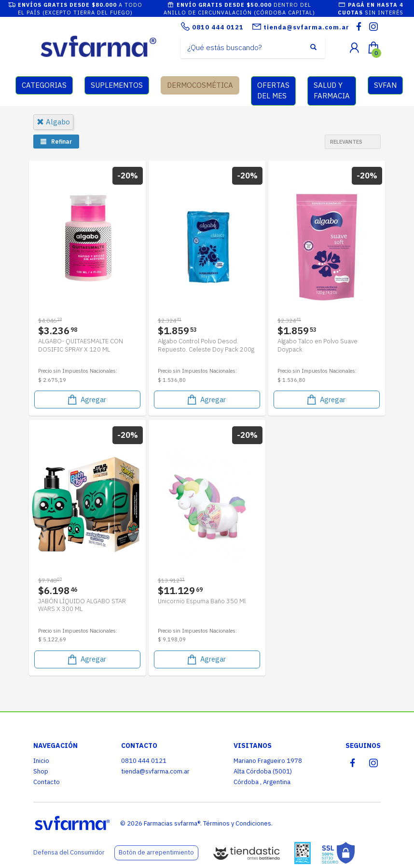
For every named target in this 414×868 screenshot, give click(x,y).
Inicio (41, 761)
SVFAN (385, 85)
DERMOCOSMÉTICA (200, 85)
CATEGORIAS (44, 85)
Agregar (86, 399)
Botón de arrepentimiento (156, 852)
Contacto (47, 782)
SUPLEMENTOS (117, 85)
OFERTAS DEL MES (273, 91)
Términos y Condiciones (237, 823)
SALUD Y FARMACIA (332, 91)
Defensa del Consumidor (69, 852)
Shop (41, 771)
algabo (53, 122)
